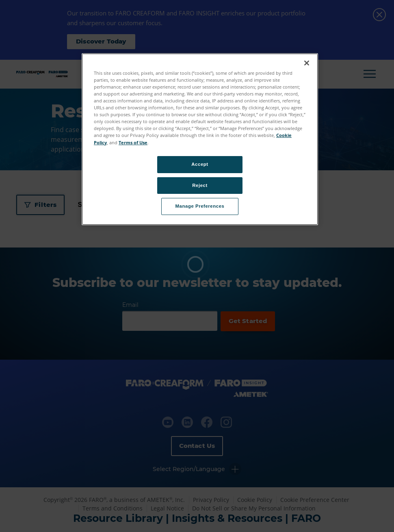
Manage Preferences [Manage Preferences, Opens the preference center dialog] (200, 206)
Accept (200, 164)
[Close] (307, 63)
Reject (200, 185)
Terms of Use (133, 142)
